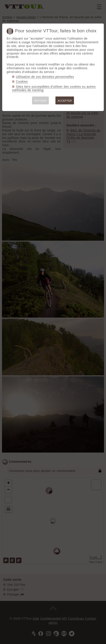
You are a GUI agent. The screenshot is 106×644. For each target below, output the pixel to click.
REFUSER (40, 101)
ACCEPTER (65, 101)
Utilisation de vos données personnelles (45, 77)
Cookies (22, 82)
